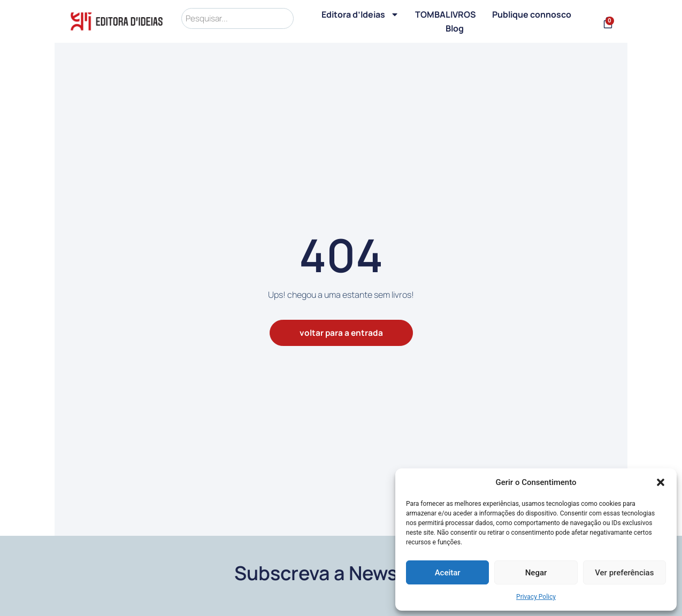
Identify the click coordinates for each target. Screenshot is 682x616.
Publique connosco (533, 14)
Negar (536, 573)
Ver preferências (624, 573)
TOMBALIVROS (447, 14)
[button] (661, 482)
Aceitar (448, 573)
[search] (238, 19)
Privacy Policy (536, 597)
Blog (456, 28)
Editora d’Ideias (362, 14)
